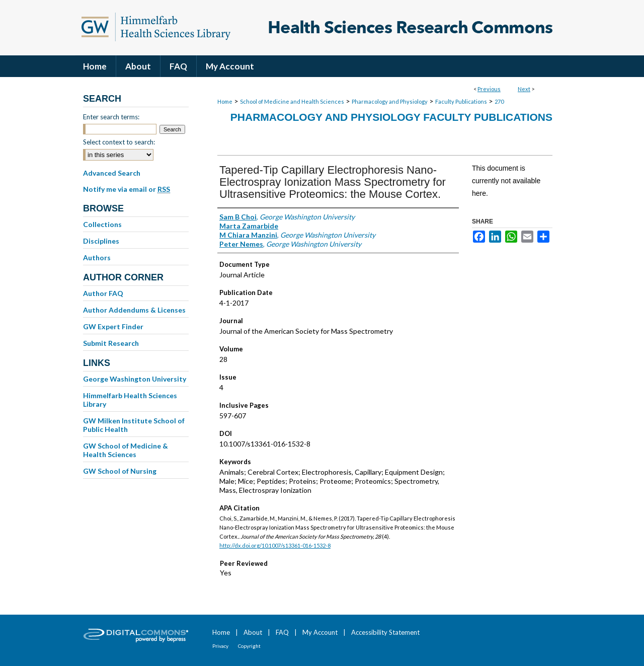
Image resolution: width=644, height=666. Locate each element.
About (253, 632)
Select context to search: (119, 142)
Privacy (220, 646)
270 (499, 101)
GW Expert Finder (113, 326)
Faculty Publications (461, 101)
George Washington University (135, 379)
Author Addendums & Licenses (134, 310)
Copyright (249, 646)
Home (225, 101)
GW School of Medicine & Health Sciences (126, 450)
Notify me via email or (127, 189)
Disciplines (101, 241)
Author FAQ (103, 293)
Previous (489, 89)
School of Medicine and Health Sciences (292, 101)
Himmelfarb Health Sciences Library (130, 400)
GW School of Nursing (120, 471)
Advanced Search (112, 173)
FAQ (282, 632)
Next (524, 89)
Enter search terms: (111, 117)
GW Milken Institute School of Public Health (134, 425)
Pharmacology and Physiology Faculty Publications (391, 117)
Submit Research (111, 343)
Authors (97, 257)
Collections (102, 224)
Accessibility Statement (385, 632)
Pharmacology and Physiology (390, 101)
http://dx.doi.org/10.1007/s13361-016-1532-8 (275, 545)
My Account (320, 632)
